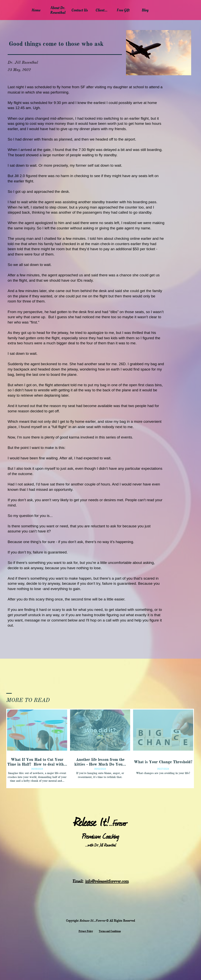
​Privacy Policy (86, 931)
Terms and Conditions (110, 931)
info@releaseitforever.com (107, 881)
